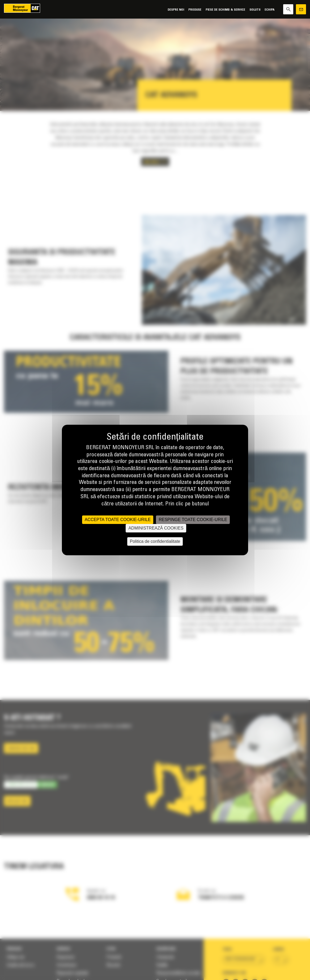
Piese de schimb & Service (225, 10)
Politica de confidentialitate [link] (155, 541)
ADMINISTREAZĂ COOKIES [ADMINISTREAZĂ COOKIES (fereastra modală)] (156, 528)
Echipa (269, 10)
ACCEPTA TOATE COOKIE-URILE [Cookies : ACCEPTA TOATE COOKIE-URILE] (118, 520)
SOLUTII (255, 10)
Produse (195, 10)
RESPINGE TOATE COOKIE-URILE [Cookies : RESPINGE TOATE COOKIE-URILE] (193, 520)
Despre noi (176, 10)
